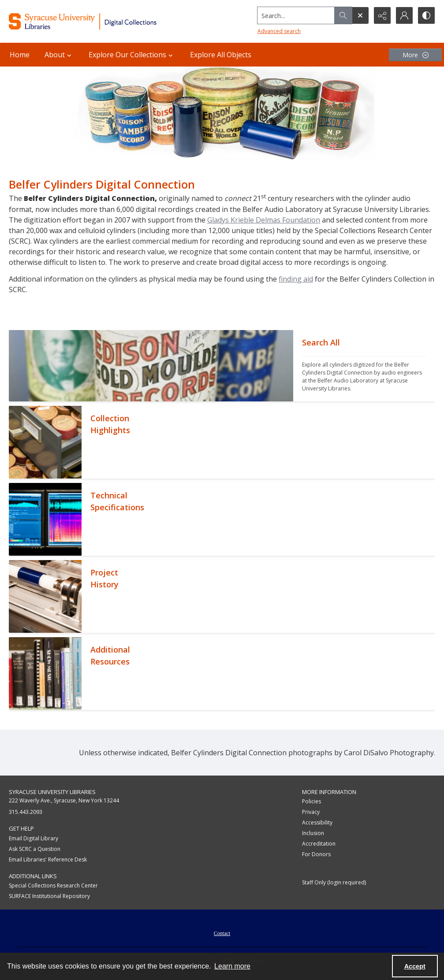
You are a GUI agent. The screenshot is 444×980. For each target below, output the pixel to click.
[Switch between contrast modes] (426, 15)
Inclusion (313, 833)
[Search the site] (296, 15)
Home (20, 55)
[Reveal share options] (382, 15)
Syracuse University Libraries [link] (52, 792)
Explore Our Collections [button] (132, 55)
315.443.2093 (26, 812)
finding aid (296, 279)
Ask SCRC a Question (35, 849)
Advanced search (279, 31)
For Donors (316, 854)
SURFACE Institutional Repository (49, 896)
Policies (312, 801)
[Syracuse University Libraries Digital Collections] (101, 21)
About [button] (59, 55)
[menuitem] (222, 932)
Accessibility (317, 822)
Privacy (311, 812)
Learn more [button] (232, 966)
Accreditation (319, 844)
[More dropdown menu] (415, 55)
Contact (222, 933)
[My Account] (404, 15)
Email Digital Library (34, 838)
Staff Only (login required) (334, 882)
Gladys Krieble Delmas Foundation (264, 220)
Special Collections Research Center (53, 885)
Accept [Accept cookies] (415, 966)
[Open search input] (360, 15)
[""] (364, 366)
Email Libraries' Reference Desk (48, 859)
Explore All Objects (221, 55)
